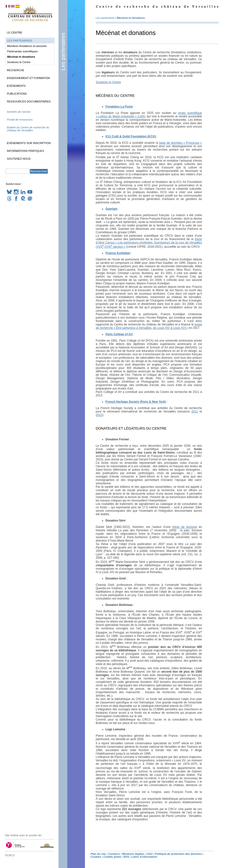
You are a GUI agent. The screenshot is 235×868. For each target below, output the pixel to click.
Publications (17, 94)
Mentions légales (133, 854)
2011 (195, 412)
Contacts (114, 854)
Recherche (16, 70)
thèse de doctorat (185, 527)
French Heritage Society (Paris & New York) (136, 402)
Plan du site (98, 854)
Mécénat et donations (131, 18)
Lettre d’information (144, 857)
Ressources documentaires (29, 101)
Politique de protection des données (178, 854)
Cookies (96, 857)
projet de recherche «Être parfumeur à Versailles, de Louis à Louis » (149, 326)
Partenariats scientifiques (22, 51)
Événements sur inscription (29, 143)
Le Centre (15, 33)
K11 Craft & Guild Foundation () (131, 136)
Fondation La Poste (119, 107)
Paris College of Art (119, 334)
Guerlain (112, 209)
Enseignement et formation (28, 78)
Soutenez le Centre (108, 82)
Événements (16, 86)
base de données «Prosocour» (181, 143)
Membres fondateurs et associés (27, 46)
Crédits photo (112, 857)
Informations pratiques (25, 151)
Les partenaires (63, 52)
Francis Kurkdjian (118, 253)
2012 (99, 415)
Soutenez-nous (19, 159)
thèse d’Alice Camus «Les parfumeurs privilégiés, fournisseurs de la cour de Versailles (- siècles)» (149, 243)
